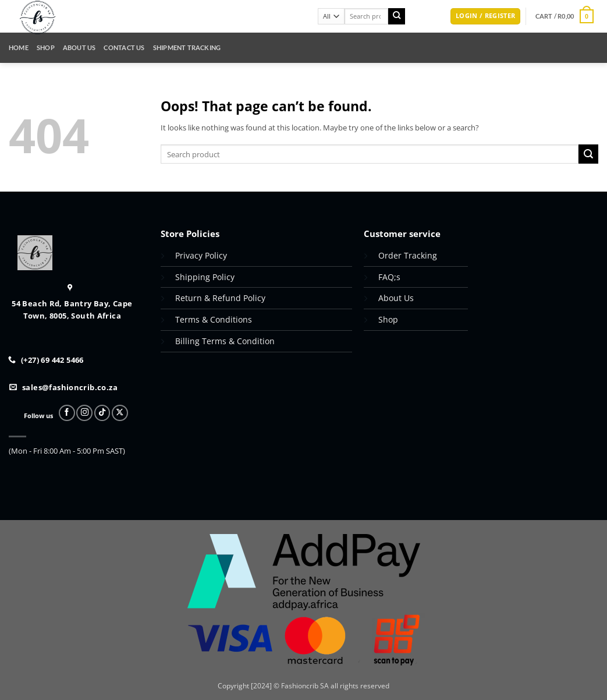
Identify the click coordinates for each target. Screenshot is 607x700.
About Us (79, 47)
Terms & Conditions (214, 319)
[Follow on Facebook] (67, 413)
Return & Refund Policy (221, 298)
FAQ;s (389, 277)
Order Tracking (408, 255)
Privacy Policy (201, 255)
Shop (46, 47)
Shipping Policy (205, 277)
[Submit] (397, 17)
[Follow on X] (120, 413)
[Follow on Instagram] (84, 413)
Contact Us (124, 47)
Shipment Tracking (187, 47)
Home (19, 47)
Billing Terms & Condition (225, 341)
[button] (485, 16)
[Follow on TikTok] (102, 413)
